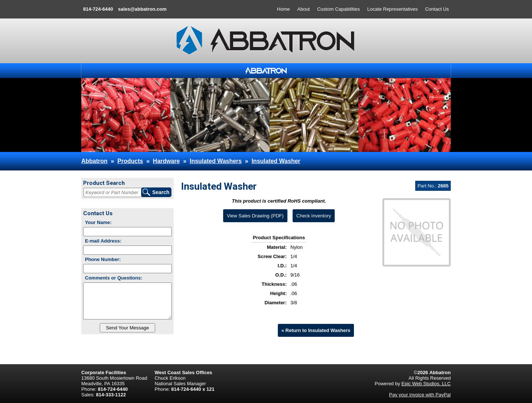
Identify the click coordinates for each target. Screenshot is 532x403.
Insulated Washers (216, 161)
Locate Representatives (393, 9)
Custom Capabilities (338, 9)
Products (130, 161)
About (304, 9)
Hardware (166, 161)
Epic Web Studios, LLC (426, 384)
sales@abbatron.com (142, 9)
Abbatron (94, 161)
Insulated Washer (276, 161)
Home (284, 9)
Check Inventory (314, 216)
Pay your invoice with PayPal (420, 395)
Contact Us (437, 9)
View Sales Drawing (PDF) (255, 216)
